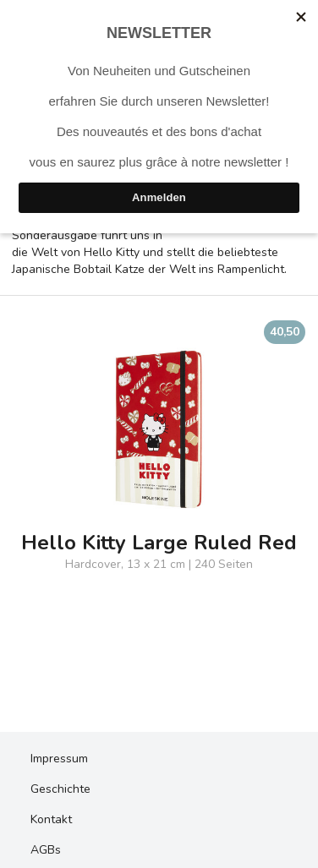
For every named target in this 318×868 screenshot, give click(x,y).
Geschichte (60, 789)
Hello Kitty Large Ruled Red (159, 543)
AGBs (46, 850)
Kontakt (51, 819)
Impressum (59, 759)
